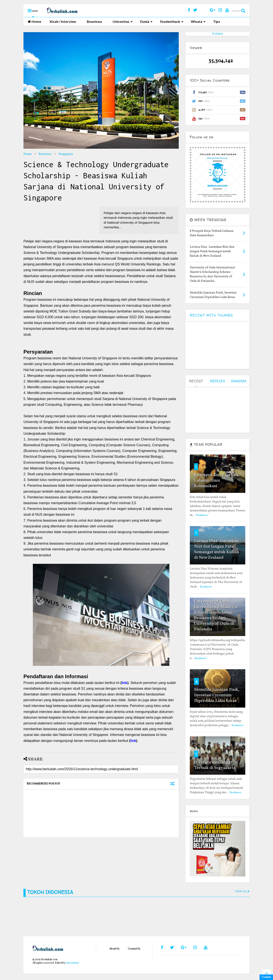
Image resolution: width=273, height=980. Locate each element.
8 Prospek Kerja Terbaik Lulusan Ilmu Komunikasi (216, 481)
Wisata (198, 21)
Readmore (202, 515)
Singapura (66, 154)
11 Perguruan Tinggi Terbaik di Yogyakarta (215, 765)
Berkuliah (217, 34)
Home (34, 21)
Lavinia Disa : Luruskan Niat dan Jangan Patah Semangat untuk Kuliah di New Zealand (217, 549)
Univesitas (123, 21)
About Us (114, 949)
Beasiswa (94, 21)
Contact (266, 977)
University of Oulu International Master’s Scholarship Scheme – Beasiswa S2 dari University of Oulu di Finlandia (216, 615)
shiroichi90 (73, 963)
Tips (217, 21)
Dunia (146, 21)
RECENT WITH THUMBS (211, 315)
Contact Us (134, 949)
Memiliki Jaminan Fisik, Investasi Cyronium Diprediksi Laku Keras (217, 695)
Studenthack (172, 21)
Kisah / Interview (63, 21)
